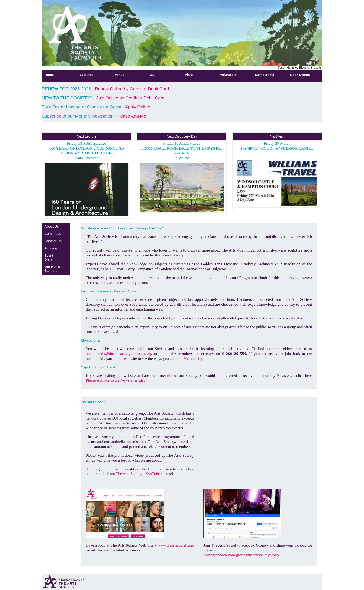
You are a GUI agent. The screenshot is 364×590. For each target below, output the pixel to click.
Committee (53, 234)
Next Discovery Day (182, 136)
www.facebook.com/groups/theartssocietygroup (241, 555)
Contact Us (53, 241)
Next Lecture (87, 136)
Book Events (300, 75)
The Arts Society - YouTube (138, 474)
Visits (189, 75)
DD (152, 75)
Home (49, 75)
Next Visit (277, 136)
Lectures (86, 75)
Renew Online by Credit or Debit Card (132, 89)
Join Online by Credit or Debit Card (130, 98)
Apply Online (138, 107)
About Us (52, 226)
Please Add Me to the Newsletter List (115, 380)
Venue (119, 75)
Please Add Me (131, 116)
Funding (51, 248)
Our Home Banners (52, 269)
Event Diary (49, 257)
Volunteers (228, 75)
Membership (265, 75)
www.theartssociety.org (176, 545)
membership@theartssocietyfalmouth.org (118, 354)
